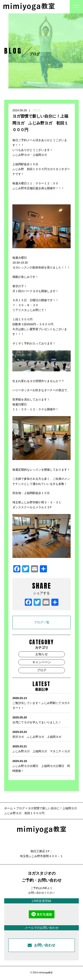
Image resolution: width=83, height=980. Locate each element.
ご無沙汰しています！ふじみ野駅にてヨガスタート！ (41, 703)
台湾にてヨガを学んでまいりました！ (41, 720)
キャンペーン (42, 662)
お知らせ (42, 654)
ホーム (9, 808)
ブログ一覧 (42, 622)
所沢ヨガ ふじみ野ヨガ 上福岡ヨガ (41, 734)
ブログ (36, 110)
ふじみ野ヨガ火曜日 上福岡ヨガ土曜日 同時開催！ (41, 766)
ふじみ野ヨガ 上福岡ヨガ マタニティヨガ (41, 748)
